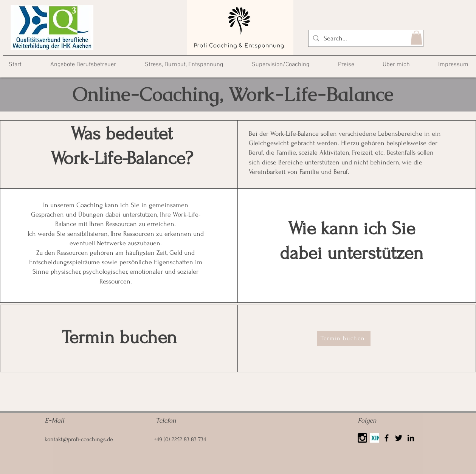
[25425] (362, 438)
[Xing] (374, 438)
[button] (416, 38)
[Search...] (365, 38)
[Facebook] (387, 438)
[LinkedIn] (411, 438)
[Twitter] (399, 438)
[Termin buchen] (344, 338)
